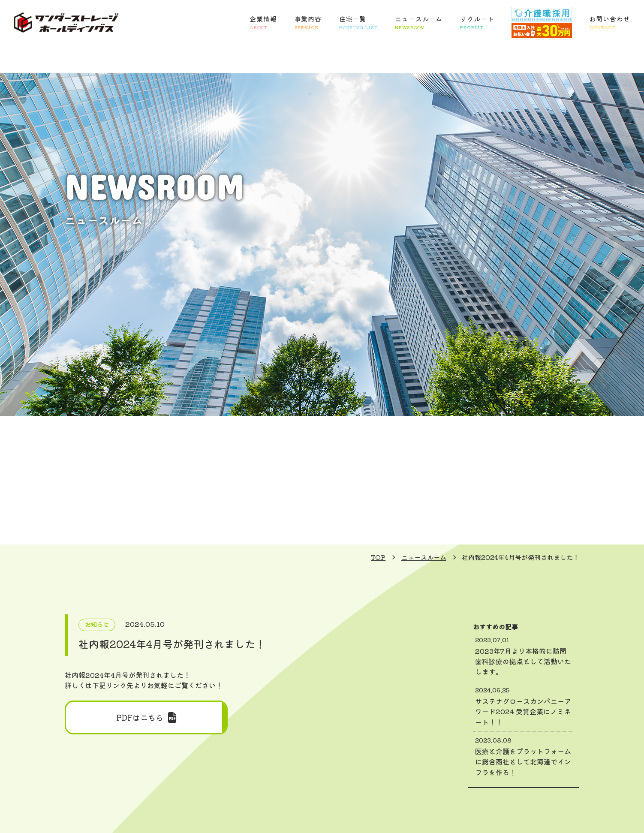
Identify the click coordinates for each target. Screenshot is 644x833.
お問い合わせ (609, 23)
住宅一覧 (358, 23)
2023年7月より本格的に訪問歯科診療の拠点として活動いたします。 (524, 656)
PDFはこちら (146, 717)
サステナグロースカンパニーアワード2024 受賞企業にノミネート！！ (524, 706)
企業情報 (263, 23)
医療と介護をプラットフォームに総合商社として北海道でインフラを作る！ (524, 756)
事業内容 (308, 23)
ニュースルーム (419, 23)
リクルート (477, 23)
